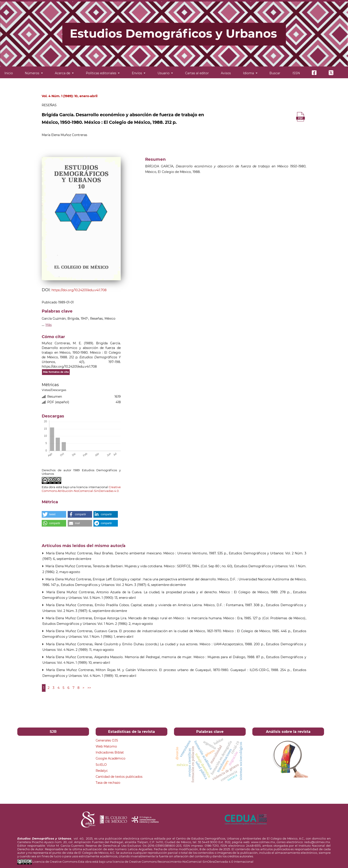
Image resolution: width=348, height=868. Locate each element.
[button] (54, 514)
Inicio (9, 73)
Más (49, 325)
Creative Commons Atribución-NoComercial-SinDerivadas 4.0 (81, 489)
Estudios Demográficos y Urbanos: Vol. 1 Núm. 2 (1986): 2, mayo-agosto (98, 624)
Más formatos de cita (56, 372)
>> (89, 688)
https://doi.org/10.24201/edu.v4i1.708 (79, 290)
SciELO (101, 765)
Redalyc (102, 771)
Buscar (275, 73)
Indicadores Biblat (110, 752)
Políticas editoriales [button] (102, 73)
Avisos (226, 73)
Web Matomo (106, 746)
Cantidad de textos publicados (119, 777)
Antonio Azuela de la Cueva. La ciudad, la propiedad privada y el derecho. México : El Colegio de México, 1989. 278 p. (194, 592)
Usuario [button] (164, 73)
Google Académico (111, 758)
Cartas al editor (197, 73)
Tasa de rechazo (108, 783)
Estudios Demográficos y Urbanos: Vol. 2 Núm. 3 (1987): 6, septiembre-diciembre (123, 585)
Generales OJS (107, 740)
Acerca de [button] (63, 73)
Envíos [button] (137, 73)
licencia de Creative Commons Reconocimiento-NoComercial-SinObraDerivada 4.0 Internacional (183, 862)
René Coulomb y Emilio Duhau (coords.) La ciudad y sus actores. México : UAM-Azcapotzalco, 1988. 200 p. (180, 644)
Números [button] (33, 73)
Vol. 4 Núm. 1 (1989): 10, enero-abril (70, 96)
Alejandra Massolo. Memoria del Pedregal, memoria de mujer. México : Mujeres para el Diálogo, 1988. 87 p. (180, 657)
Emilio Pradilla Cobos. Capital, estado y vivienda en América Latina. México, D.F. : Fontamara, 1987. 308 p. (180, 605)
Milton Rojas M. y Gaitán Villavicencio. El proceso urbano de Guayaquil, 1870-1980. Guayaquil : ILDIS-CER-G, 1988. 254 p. (194, 670)
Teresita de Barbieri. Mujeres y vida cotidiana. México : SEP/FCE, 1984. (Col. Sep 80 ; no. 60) (163, 566)
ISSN (296, 73)
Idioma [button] (249, 73)
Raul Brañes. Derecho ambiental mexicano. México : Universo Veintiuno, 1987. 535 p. (161, 553)
